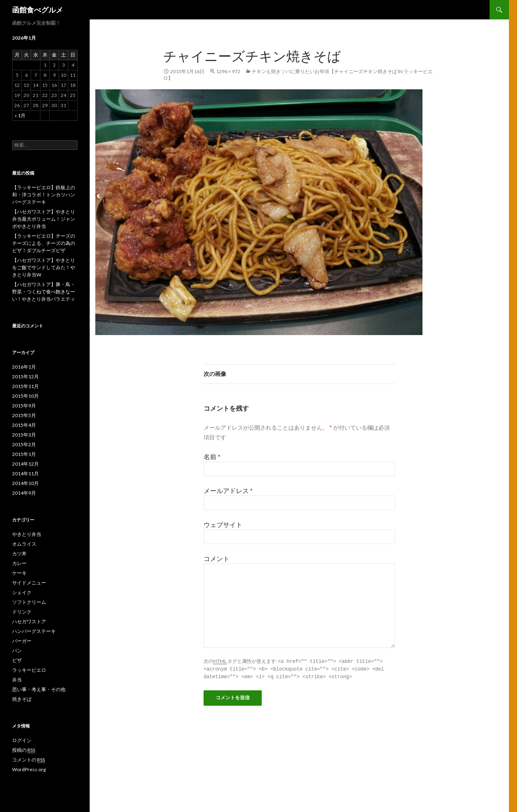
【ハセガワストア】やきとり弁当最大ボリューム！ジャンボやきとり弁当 (44, 219)
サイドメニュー (29, 583)
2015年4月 (24, 425)
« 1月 (20, 115)
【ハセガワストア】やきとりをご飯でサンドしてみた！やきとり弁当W (44, 267)
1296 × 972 (228, 71)
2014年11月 (25, 473)
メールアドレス (228, 490)
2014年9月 (24, 493)
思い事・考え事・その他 (39, 689)
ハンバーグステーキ (34, 631)
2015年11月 (25, 386)
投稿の (24, 750)
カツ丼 (19, 554)
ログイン (22, 740)
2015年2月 (24, 444)
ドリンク (22, 612)
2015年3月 (24, 435)
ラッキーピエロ (29, 670)
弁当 (17, 680)
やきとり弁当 (27, 534)
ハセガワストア (29, 621)
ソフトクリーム (29, 602)
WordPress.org (29, 769)
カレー (19, 563)
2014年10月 (25, 483)
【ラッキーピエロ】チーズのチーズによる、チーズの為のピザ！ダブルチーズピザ (44, 243)
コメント (216, 558)
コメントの (28, 760)
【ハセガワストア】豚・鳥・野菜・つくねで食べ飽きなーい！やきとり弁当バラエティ (44, 292)
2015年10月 (25, 396)
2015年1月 (24, 454)
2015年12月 (25, 376)
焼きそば (22, 699)
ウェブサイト (223, 524)
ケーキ (19, 573)
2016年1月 (24, 367)
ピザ (17, 660)
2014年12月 (25, 464)
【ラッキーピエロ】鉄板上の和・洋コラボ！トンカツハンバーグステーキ (44, 195)
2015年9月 (24, 406)
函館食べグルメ (38, 10)
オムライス (24, 544)
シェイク (22, 592)
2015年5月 (24, 415)
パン (17, 651)
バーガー (22, 641)
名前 (212, 457)
